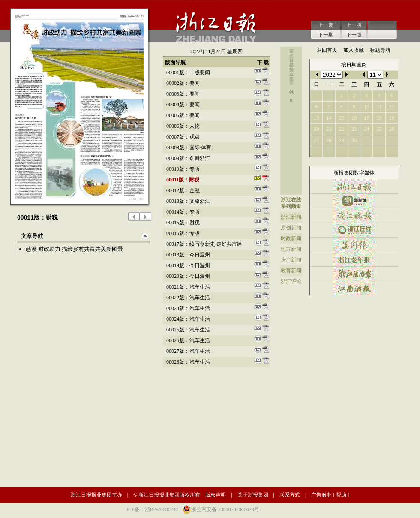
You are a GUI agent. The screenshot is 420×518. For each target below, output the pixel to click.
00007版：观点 (183, 137)
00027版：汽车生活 (188, 351)
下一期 (326, 35)
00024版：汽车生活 (188, 319)
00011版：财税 (183, 180)
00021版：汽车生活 (188, 287)
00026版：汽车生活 (188, 340)
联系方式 (290, 495)
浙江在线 (291, 200)
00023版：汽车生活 (188, 308)
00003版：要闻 (183, 94)
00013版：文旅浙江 (188, 201)
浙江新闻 (291, 217)
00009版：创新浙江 (188, 158)
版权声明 (216, 495)
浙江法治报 (354, 274)
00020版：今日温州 (188, 276)
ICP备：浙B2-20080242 (152, 509)
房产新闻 (291, 260)
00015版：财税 (183, 223)
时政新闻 (291, 238)
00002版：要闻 (183, 83)
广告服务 (321, 495)
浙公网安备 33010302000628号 (225, 509)
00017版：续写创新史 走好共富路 (204, 244)
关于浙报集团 (253, 495)
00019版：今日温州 (188, 265)
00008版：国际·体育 (189, 148)
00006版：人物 (183, 126)
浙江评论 (291, 281)
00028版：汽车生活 (188, 362)
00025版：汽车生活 (188, 330)
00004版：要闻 (183, 105)
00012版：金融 (183, 190)
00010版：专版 (183, 169)
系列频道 (291, 206)
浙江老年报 (354, 259)
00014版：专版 (183, 212)
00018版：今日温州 (188, 255)
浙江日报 (354, 186)
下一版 (354, 35)
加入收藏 (354, 50)
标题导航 (380, 50)
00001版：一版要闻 (188, 72)
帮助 (341, 495)
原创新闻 (291, 228)
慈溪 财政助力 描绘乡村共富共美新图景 (75, 249)
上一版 (354, 25)
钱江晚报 (354, 215)
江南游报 (354, 288)
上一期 (326, 25)
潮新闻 (354, 201)
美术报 (354, 245)
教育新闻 (291, 271)
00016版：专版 (183, 233)
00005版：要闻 (183, 115)
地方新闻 (291, 249)
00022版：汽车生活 (188, 298)
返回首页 (327, 50)
